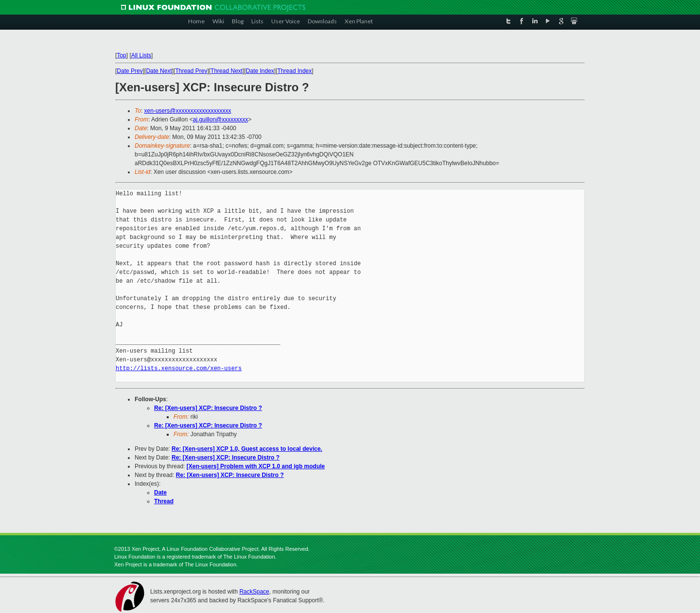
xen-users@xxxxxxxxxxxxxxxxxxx (188, 111)
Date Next (159, 71)
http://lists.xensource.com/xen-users (179, 368)
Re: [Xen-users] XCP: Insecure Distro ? (208, 408)
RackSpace (254, 592)
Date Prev (130, 71)
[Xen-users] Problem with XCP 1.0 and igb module (256, 466)
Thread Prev (191, 71)
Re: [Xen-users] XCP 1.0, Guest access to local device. (247, 449)
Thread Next (227, 71)
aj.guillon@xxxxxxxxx (221, 119)
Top (121, 55)
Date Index (260, 71)
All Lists (141, 55)
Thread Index (295, 71)
